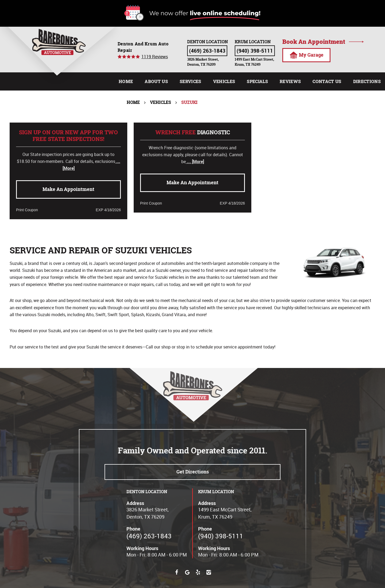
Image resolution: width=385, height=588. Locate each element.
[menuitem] (126, 81)
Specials (257, 81)
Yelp (198, 572)
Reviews (290, 81)
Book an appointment (314, 42)
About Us (156, 81)
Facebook (176, 572)
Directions (367, 81)
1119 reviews (155, 57)
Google (187, 572)
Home (126, 81)
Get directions (193, 472)
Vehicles (224, 81)
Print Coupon (27, 210)
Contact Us (327, 81)
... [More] (195, 162)
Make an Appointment (68, 189)
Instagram (209, 572)
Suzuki (189, 102)
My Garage (307, 55)
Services (190, 81)
